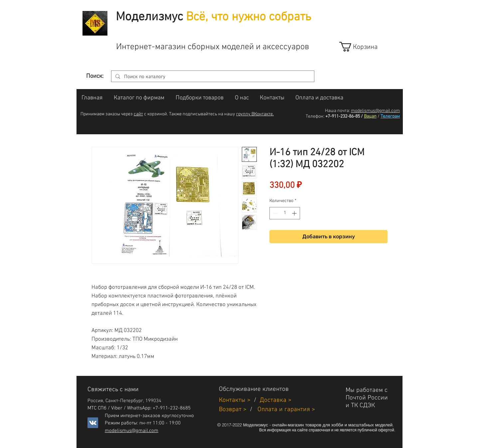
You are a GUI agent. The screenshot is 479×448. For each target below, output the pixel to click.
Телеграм (390, 116)
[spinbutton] (285, 213)
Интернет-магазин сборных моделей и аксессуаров (213, 47)
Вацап (370, 116)
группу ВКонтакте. (255, 114)
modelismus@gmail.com (375, 111)
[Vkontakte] (93, 423)
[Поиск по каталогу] (212, 77)
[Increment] (295, 213)
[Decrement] (275, 213)
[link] (364, 47)
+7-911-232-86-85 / (344, 116)
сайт (138, 114)
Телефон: (315, 116)
